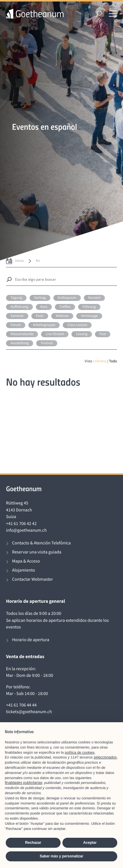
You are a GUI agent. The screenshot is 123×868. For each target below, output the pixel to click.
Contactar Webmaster (32, 579)
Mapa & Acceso (26, 561)
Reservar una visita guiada (37, 552)
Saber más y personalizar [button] (62, 856)
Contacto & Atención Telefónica (41, 543)
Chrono (101, 361)
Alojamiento (24, 570)
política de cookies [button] (80, 752)
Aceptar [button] (90, 843)
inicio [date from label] (19, 261)
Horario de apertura (31, 640)
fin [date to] (38, 261)
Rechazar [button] (33, 843)
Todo (113, 361)
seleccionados (105, 757)
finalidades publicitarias (24, 783)
